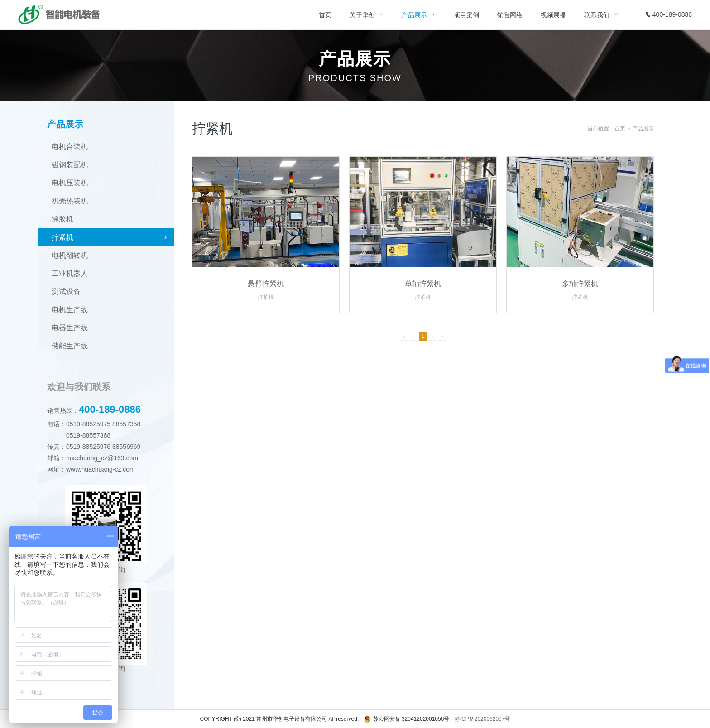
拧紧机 (62, 237)
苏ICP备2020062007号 (482, 719)
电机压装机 (70, 183)
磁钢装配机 (70, 165)
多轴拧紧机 (580, 284)
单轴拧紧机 (423, 284)
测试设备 (66, 292)
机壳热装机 (70, 201)
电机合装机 (70, 147)
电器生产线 (70, 328)
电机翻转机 (70, 255)
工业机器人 (70, 273)
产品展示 (643, 129)
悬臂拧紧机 (266, 284)
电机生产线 (70, 310)
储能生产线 (70, 346)
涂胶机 (62, 219)
